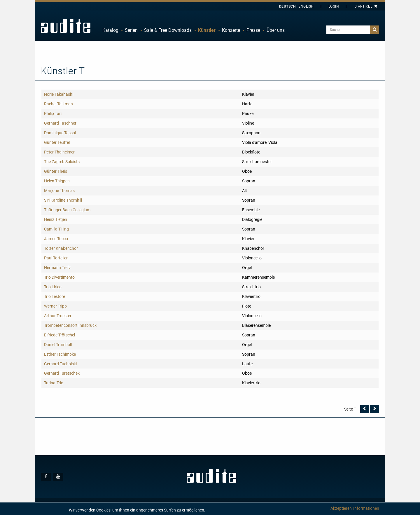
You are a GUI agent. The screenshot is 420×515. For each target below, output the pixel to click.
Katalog (110, 30)
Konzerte (231, 30)
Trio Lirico (53, 287)
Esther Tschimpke (60, 354)
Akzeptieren (341, 508)
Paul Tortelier (56, 258)
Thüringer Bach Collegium (67, 210)
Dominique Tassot (60, 133)
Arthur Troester (58, 316)
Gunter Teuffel (57, 142)
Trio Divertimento (59, 277)
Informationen (366, 508)
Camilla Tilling (56, 229)
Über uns (276, 30)
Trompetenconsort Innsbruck (70, 325)
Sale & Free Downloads (168, 30)
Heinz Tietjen (56, 219)
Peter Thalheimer (59, 152)
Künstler (207, 30)
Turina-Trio (54, 383)
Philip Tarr (53, 114)
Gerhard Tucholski (60, 364)
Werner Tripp (55, 306)
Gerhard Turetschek (62, 373)
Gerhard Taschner (60, 123)
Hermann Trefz (57, 268)
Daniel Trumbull (58, 345)
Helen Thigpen (57, 181)
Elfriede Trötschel (60, 335)
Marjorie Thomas (59, 191)
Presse (253, 30)
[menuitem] (110, 30)
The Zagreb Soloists (62, 162)
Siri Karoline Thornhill (63, 200)
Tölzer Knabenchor (61, 248)
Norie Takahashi (59, 94)
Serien (131, 30)
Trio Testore (55, 296)
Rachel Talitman (58, 104)
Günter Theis (56, 171)
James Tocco (56, 239)
